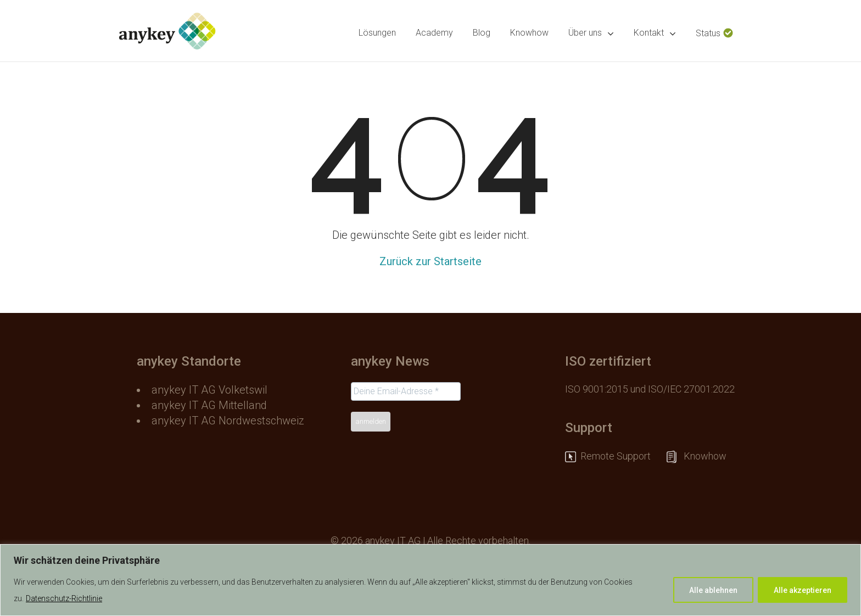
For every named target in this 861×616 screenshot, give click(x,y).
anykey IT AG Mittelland (209, 405)
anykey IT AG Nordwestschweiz (228, 421)
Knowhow (529, 33)
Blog (482, 33)
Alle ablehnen (713, 590)
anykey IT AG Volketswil (209, 390)
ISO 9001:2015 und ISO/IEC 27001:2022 (650, 389)
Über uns (591, 33)
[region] (431, 580)
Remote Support (621, 456)
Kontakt (655, 33)
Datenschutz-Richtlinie (64, 598)
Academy (434, 33)
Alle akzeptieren (803, 590)
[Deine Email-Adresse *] (406, 391)
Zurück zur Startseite (431, 261)
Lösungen (377, 33)
